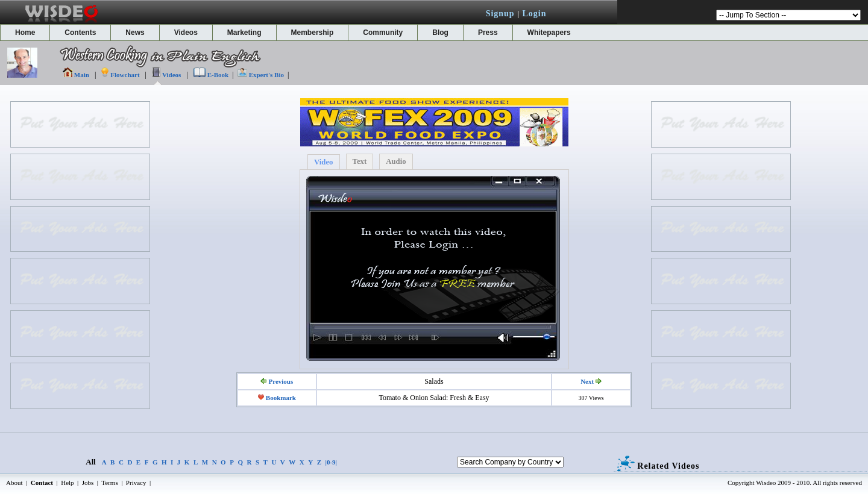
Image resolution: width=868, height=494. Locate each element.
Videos (186, 33)
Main (82, 75)
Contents (80, 33)
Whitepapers (549, 33)
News (135, 33)
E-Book (218, 75)
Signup (500, 14)
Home (25, 33)
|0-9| (332, 462)
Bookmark (281, 398)
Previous (281, 381)
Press (488, 33)
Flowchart (125, 75)
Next (587, 381)
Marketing (244, 33)
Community (383, 33)
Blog (440, 33)
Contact (42, 483)
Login (534, 14)
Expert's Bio (266, 75)
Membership (313, 33)
